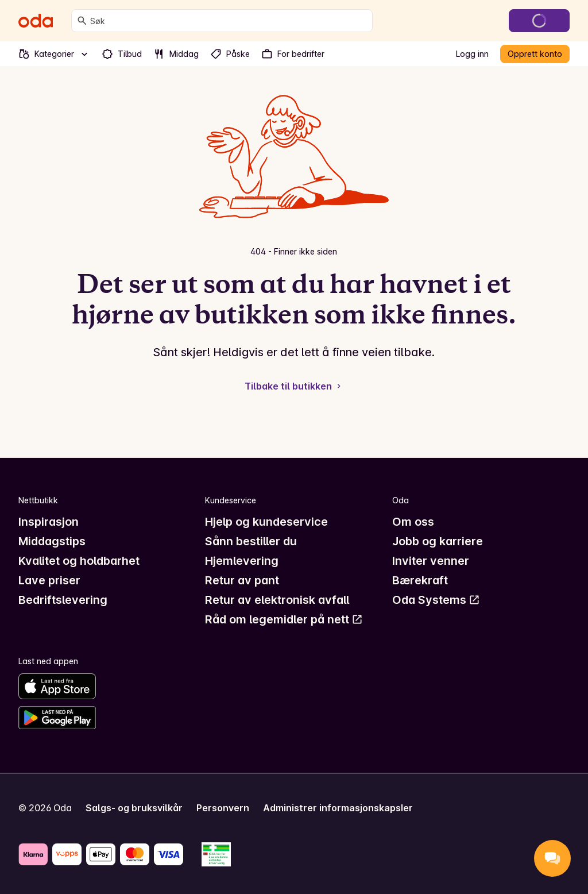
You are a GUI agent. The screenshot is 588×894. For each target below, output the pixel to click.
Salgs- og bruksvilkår (134, 808)
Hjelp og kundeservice (266, 522)
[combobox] (229, 21)
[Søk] (82, 21)
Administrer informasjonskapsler (338, 808)
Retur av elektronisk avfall (277, 600)
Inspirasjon (49, 522)
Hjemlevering (242, 561)
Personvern (223, 808)
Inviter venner (431, 561)
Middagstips (52, 541)
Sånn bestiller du (251, 541)
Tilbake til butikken (294, 386)
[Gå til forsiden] (36, 21)
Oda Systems (436, 600)
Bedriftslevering (63, 600)
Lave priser (49, 580)
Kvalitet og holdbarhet (79, 561)
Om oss (413, 522)
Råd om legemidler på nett (284, 619)
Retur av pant (242, 580)
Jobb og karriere (438, 541)
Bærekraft (420, 580)
